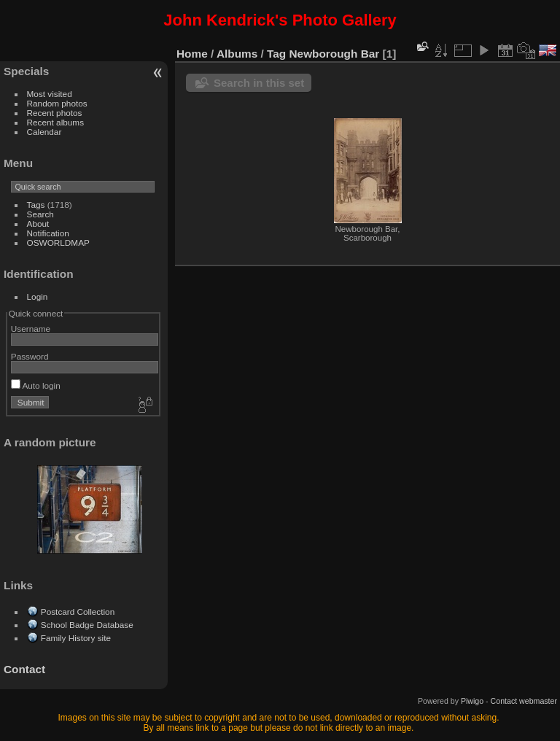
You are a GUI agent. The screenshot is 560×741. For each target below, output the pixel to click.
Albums (237, 54)
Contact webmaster (524, 701)
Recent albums (55, 122)
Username (31, 329)
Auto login (36, 385)
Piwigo (472, 701)
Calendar (44, 132)
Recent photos (55, 113)
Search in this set (259, 83)
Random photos (57, 103)
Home (192, 54)
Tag (276, 54)
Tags (36, 205)
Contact (24, 669)
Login (38, 296)
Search (40, 214)
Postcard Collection (78, 612)
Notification (48, 233)
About (38, 224)
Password (30, 356)
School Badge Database (87, 625)
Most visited (50, 94)
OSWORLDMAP (58, 243)
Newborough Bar (335, 54)
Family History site (76, 638)
